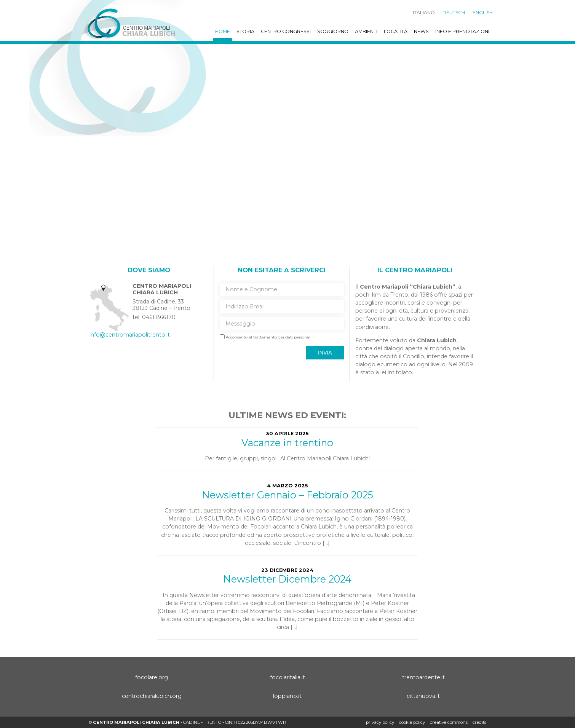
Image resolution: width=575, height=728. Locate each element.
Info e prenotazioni (462, 31)
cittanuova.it (423, 696)
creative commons (449, 722)
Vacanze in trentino (287, 443)
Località (396, 31)
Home (223, 31)
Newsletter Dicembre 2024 (287, 579)
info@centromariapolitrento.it (130, 335)
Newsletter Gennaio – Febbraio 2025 (287, 495)
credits (479, 722)
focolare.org (152, 677)
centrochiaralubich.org (152, 696)
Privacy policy (380, 722)
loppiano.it (287, 696)
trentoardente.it (423, 677)
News (421, 31)
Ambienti (366, 31)
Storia (245, 31)
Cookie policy (412, 722)
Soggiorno (333, 31)
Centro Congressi (286, 31)
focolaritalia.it (287, 677)
